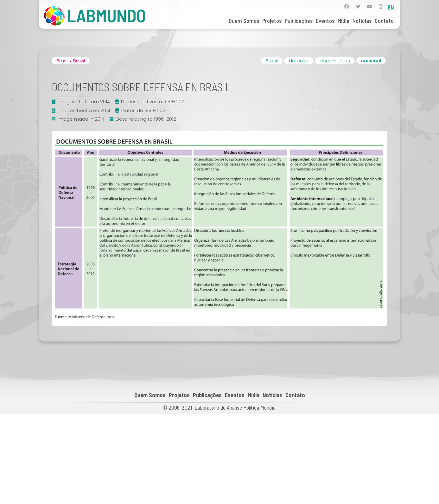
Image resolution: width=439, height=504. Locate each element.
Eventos (325, 21)
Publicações (299, 21)
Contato (384, 21)
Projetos (272, 21)
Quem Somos (244, 21)
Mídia (344, 21)
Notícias (362, 21)
